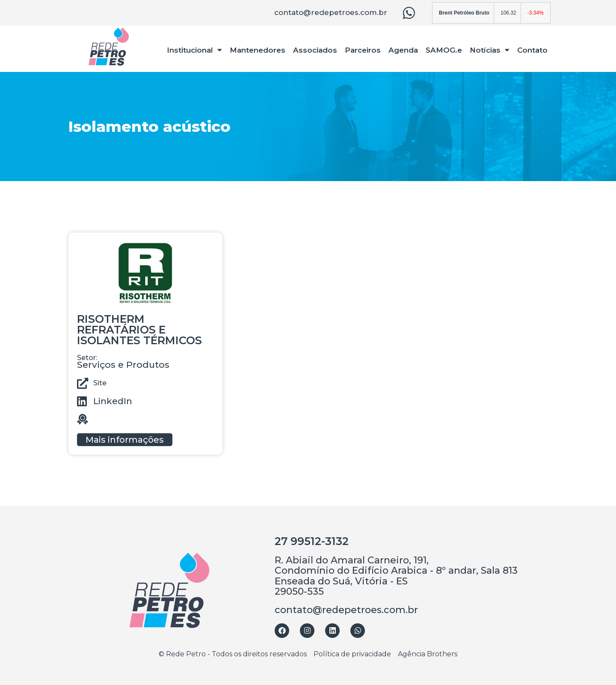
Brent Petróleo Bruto (464, 13)
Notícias (490, 50)
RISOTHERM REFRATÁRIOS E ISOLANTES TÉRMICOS (139, 330)
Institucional (194, 50)
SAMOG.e (444, 50)
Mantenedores (258, 50)
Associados (315, 50)
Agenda (403, 50)
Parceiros (363, 50)
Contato (532, 50)
